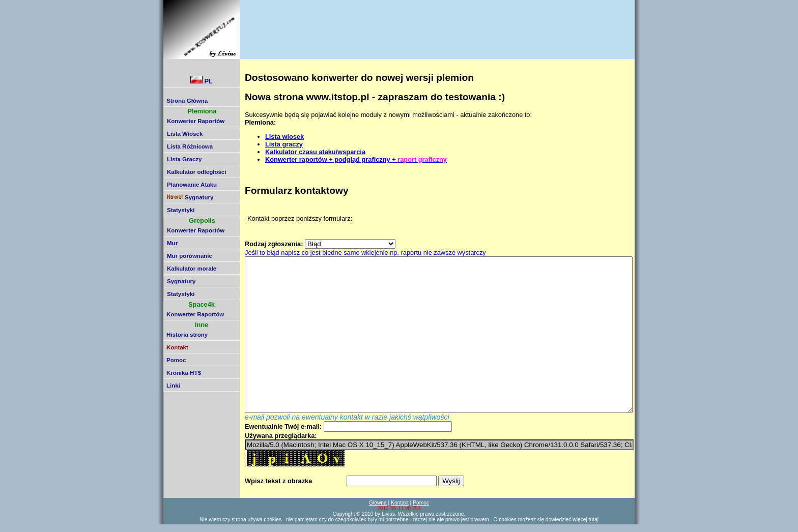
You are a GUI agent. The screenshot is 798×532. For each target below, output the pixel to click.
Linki (173, 386)
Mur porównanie (190, 256)
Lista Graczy (184, 159)
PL (202, 80)
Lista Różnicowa (190, 146)
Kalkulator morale (192, 269)
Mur (172, 243)
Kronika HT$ (184, 373)
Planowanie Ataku (192, 185)
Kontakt (400, 503)
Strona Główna (187, 101)
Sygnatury (190, 197)
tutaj (594, 520)
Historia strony (187, 335)
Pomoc (176, 360)
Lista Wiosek (185, 134)
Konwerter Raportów (196, 121)
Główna (378, 503)
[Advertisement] (427, 23)
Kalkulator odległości (196, 172)
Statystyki (181, 210)
